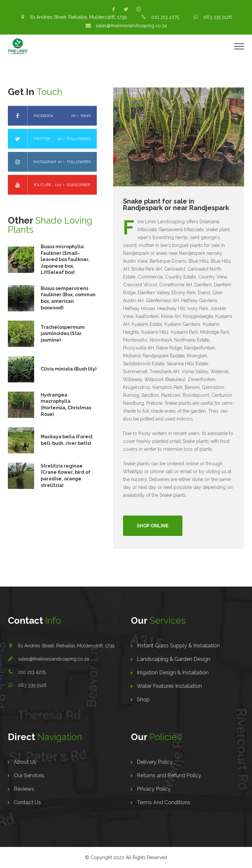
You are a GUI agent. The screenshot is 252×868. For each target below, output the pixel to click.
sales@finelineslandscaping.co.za (53, 659)
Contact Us (27, 802)
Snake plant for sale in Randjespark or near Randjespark (176, 205)
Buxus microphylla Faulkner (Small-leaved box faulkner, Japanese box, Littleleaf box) (65, 259)
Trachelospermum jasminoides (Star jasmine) (63, 334)
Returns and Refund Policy (169, 775)
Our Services (29, 775)
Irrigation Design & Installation (173, 673)
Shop (143, 699)
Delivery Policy (155, 762)
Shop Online (153, 526)
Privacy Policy (154, 789)
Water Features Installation (169, 686)
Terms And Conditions (164, 802)
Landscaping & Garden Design (174, 659)
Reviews (24, 789)
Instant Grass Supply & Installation (178, 646)
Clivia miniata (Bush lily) (69, 369)
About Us (25, 762)
